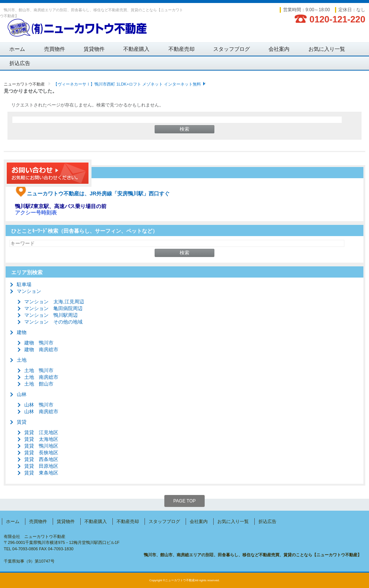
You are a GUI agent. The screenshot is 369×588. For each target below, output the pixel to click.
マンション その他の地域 (53, 322)
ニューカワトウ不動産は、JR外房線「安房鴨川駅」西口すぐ (92, 194)
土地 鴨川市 (39, 370)
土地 (22, 360)
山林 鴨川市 (39, 405)
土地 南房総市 (41, 377)
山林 (22, 394)
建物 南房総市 (41, 349)
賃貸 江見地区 (41, 432)
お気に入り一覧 (327, 49)
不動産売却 (182, 49)
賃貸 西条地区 (41, 459)
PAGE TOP (184, 501)
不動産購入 (136, 49)
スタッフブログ (232, 49)
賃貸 (22, 422)
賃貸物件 (94, 49)
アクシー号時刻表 (36, 213)
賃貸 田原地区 (41, 466)
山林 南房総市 (41, 411)
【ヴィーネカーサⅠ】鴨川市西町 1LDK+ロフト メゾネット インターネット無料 (127, 84)
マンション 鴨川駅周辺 (51, 315)
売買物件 (55, 49)
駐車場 (24, 284)
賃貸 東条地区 (41, 473)
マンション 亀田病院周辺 (53, 308)
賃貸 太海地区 (41, 439)
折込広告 (20, 63)
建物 (22, 332)
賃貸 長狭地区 (41, 453)
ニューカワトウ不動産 (24, 84)
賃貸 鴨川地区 (41, 446)
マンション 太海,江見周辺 (54, 302)
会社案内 (279, 49)
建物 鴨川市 (39, 343)
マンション (29, 291)
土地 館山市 (39, 384)
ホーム (17, 49)
